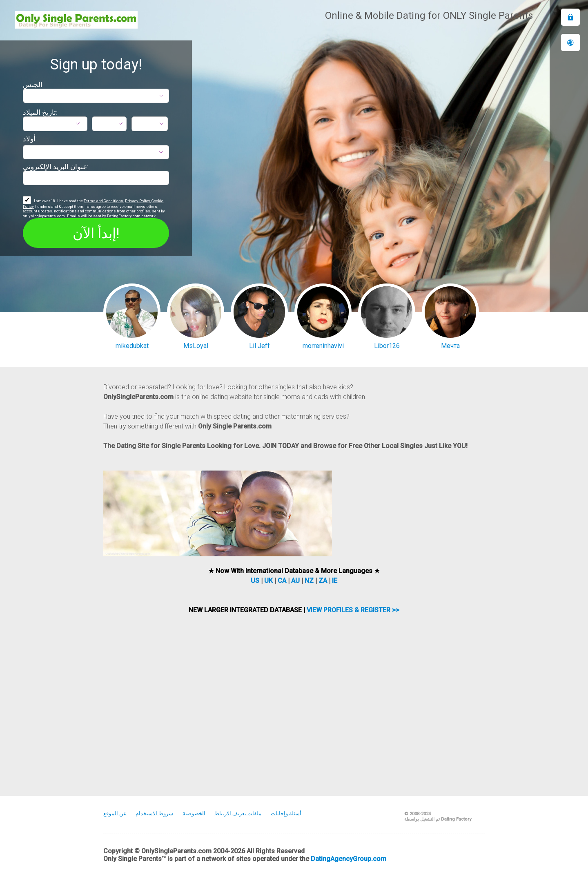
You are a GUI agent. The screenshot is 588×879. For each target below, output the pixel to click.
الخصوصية (194, 813)
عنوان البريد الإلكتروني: (56, 167)
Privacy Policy (137, 201)
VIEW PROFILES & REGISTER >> (353, 610)
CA (282, 581)
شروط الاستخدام (154, 813)
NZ (309, 581)
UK (268, 581)
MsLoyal (196, 346)
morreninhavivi (323, 346)
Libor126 (387, 346)
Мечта (450, 346)
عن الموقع (115, 813)
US (255, 581)
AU (295, 581)
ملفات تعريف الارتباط (238, 813)
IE (335, 581)
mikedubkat (132, 346)
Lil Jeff (259, 346)
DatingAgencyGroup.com (349, 859)
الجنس (33, 85)
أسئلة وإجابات (286, 813)
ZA (323, 581)
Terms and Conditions (104, 201)
